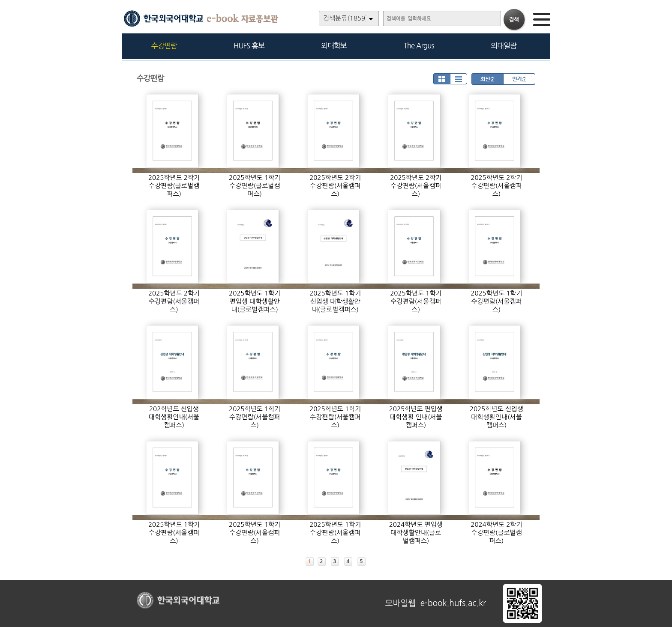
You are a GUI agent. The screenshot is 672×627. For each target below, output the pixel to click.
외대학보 (334, 46)
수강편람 (164, 46)
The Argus (419, 46)
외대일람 (504, 46)
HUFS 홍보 (249, 46)
